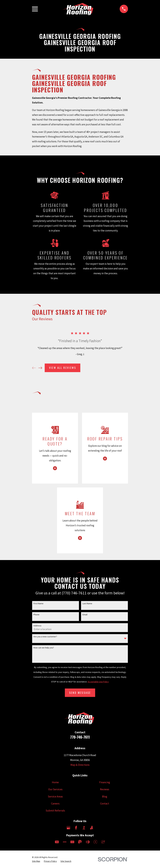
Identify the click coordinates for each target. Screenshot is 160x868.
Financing (105, 782)
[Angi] (92, 828)
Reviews (105, 789)
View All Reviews (63, 368)
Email (85, 615)
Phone (36, 615)
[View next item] (40, 368)
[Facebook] (76, 828)
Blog (105, 797)
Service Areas (55, 797)
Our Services (55, 789)
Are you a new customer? (45, 637)
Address (37, 626)
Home (55, 782)
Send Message (80, 693)
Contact (105, 804)
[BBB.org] (84, 828)
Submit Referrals (55, 811)
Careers (55, 804)
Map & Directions (80, 765)
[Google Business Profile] (68, 828)
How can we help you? (44, 648)
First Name (38, 604)
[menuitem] (36, 861)
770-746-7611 (80, 737)
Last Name (87, 604)
